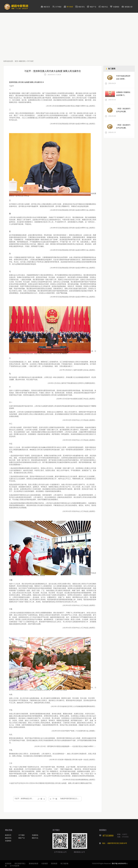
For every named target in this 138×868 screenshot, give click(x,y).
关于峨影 (58, 7)
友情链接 (8, 863)
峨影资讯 (82, 7)
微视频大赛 (129, 7)
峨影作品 (105, 7)
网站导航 (9, 830)
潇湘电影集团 (33, 863)
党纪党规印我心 (20, 863)
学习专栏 (70, 7)
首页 (16, 61)
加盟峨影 (116, 7)
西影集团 (54, 863)
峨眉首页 (8, 835)
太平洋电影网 (14, 866)
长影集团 (45, 863)
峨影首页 (47, 7)
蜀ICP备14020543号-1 (120, 863)
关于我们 (56, 830)
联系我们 (103, 830)
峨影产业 (93, 7)
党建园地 (35, 835)
